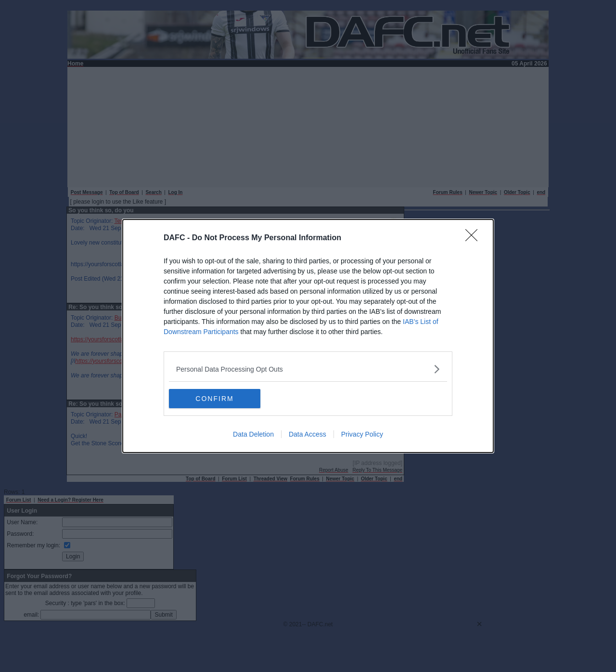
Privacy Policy (362, 434)
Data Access (308, 434)
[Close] (475, 238)
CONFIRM (214, 398)
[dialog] (308, 336)
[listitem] (308, 369)
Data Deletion (253, 434)
